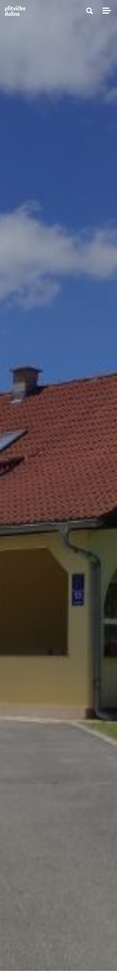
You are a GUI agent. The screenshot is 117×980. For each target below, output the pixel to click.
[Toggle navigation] (106, 11)
